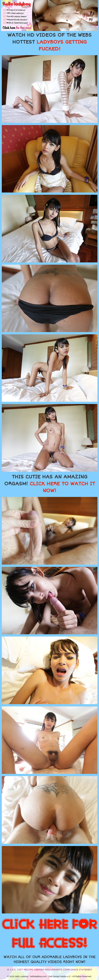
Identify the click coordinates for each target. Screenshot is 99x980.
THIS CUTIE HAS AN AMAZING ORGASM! (50, 484)
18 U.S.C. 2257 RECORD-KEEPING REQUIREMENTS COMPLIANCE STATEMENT (49, 970)
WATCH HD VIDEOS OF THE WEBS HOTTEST (49, 42)
